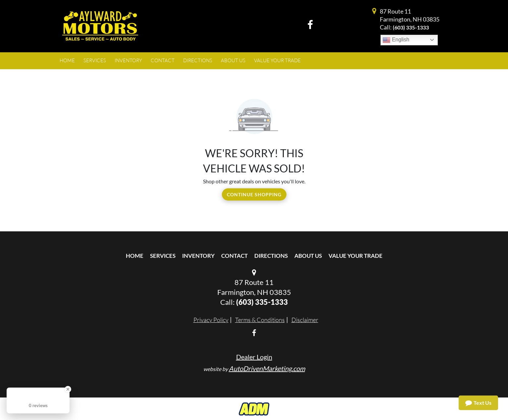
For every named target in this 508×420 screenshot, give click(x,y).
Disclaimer (305, 320)
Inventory (198, 256)
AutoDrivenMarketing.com (267, 368)
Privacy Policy (211, 320)
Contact (234, 256)
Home (135, 256)
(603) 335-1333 (411, 27)
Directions (271, 256)
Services (163, 256)
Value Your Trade (356, 256)
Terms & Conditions (260, 320)
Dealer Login (254, 357)
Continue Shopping (254, 194)
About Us (308, 256)
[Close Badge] (68, 389)
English (396, 40)
